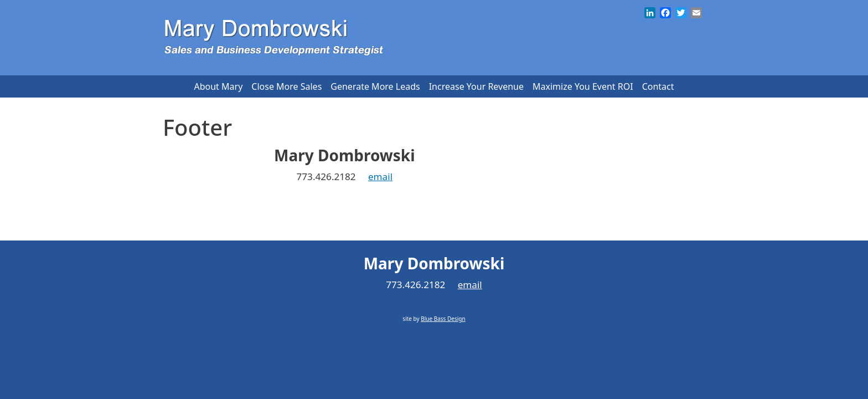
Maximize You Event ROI (583, 86)
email (380, 177)
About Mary (218, 86)
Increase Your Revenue (476, 86)
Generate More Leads (375, 86)
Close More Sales (286, 86)
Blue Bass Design (354, 211)
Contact (658, 86)
